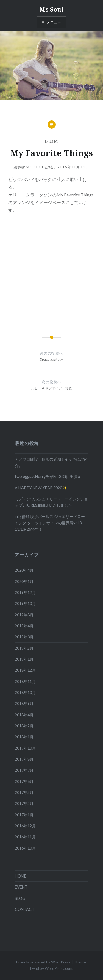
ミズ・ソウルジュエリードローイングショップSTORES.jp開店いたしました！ (51, 502)
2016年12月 (25, 826)
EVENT (21, 887)
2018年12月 (25, 670)
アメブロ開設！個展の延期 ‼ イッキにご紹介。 (51, 462)
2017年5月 (24, 793)
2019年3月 (24, 637)
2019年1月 (24, 659)
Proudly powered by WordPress (43, 962)
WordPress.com (59, 968)
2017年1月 (24, 815)
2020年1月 (24, 581)
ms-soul (35, 167)
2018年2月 (24, 726)
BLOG (20, 898)
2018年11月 (25, 681)
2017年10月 (25, 748)
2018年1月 (24, 737)
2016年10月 (25, 848)
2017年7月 (24, 770)
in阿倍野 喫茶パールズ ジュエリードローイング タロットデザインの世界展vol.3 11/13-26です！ (50, 523)
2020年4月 (24, 570)
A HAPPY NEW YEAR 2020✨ (41, 488)
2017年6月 (24, 781)
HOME (21, 876)
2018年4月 (24, 715)
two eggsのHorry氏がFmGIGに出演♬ (48, 476)
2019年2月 (24, 648)
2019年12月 (25, 592)
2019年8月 (24, 615)
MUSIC (52, 142)
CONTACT (25, 909)
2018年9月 (24, 704)
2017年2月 (24, 804)
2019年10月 (25, 604)
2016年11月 (25, 837)
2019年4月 (24, 626)
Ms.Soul (51, 9)
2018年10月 (25, 693)
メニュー (54, 22)
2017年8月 (24, 759)
